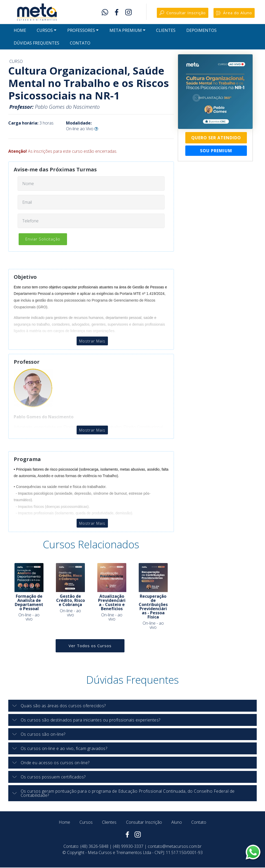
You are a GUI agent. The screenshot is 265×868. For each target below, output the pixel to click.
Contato (199, 823)
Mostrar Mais (92, 341)
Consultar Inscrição (179, 13)
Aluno (177, 823)
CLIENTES (166, 32)
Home (64, 823)
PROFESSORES (81, 32)
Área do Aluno (233, 13)
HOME (20, 32)
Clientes (109, 823)
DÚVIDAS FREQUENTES (36, 44)
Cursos (86, 823)
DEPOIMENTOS (201, 32)
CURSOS (45, 32)
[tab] (132, 706)
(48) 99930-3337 (128, 847)
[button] (132, 706)
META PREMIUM (126, 32)
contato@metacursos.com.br (175, 847)
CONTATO (80, 44)
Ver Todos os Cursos (90, 646)
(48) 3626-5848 (94, 847)
